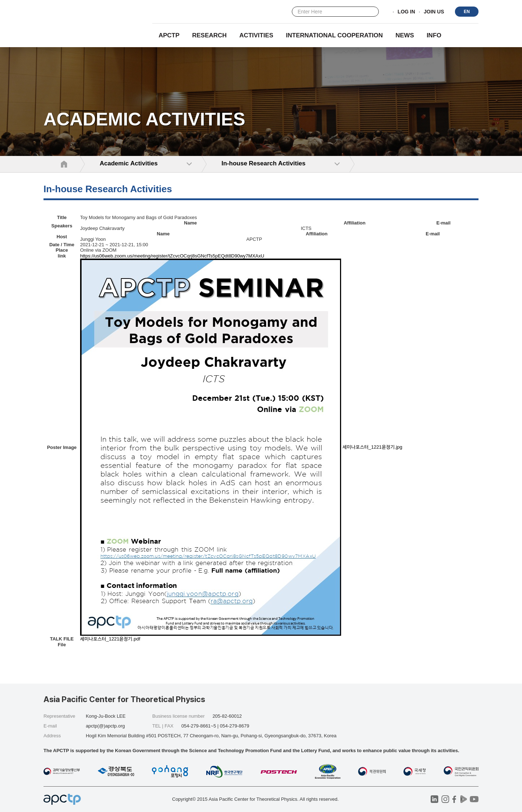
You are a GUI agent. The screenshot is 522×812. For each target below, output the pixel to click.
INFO (434, 35)
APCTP (169, 35)
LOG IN (406, 12)
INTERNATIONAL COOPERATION (334, 35)
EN (467, 12)
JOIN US (434, 12)
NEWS (405, 35)
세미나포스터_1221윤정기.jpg (372, 447)
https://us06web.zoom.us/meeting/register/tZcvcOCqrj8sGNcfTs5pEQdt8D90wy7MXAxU (172, 256)
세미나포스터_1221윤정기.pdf (110, 639)
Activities (256, 35)
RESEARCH (209, 35)
